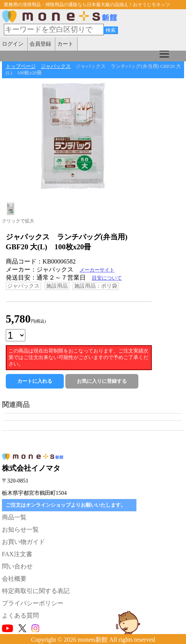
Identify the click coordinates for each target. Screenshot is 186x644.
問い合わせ (17, 566)
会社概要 (14, 579)
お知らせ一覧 (20, 530)
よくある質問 (20, 615)
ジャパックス (56, 66)
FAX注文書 (17, 554)
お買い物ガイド (23, 542)
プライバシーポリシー (33, 603)
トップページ (21, 66)
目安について (107, 278)
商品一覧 (14, 517)
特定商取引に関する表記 (36, 591)
